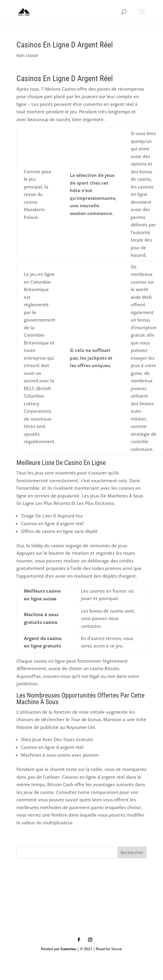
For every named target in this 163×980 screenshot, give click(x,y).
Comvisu (68, 949)
